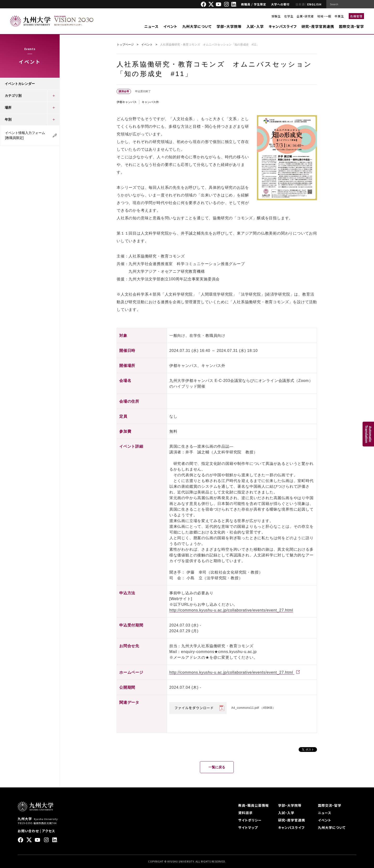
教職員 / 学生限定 (254, 4)
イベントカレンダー (20, 84)
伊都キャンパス (127, 102)
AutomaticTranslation (368, 434)
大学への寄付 (280, 4)
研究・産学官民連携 (318, 26)
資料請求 (245, 813)
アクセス (49, 831)
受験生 (276, 16)
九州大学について (197, 26)
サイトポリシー (250, 820)
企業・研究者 (305, 16)
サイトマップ (248, 827)
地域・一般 (324, 16)
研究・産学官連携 (292, 820)
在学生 (289, 16)
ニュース (151, 26)
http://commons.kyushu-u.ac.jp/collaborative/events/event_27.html (231, 610)
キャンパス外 (150, 102)
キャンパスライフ (283, 26)
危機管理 (356, 16)
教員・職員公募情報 (254, 805)
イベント (170, 26)
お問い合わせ (28, 831)
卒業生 (339, 16)
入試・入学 (255, 26)
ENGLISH (314, 4)
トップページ (125, 45)
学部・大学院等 (229, 26)
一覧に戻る (217, 767)
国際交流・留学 (351, 26)
